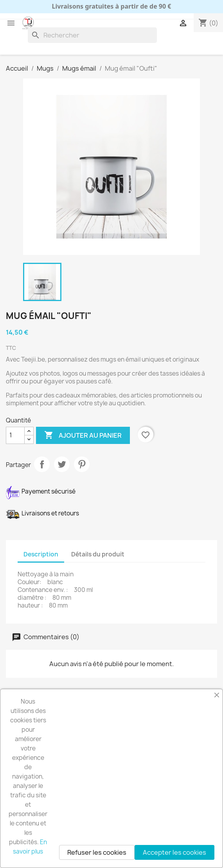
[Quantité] (15, 435)
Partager (42, 464)
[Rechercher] (92, 35)
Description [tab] (41, 554)
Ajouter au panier (83, 435)
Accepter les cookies (174, 852)
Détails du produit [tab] (98, 554)
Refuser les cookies (97, 852)
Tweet (62, 464)
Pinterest (82, 464)
